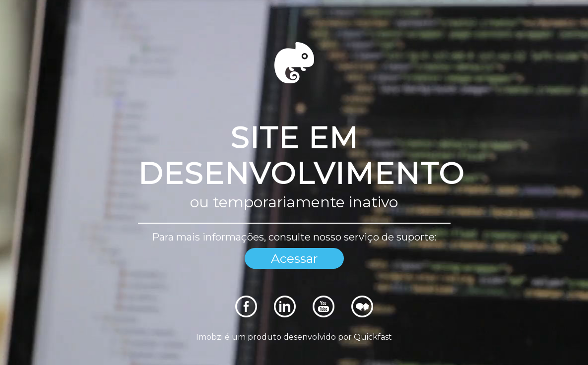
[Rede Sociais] (246, 315)
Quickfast (373, 337)
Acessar (294, 258)
